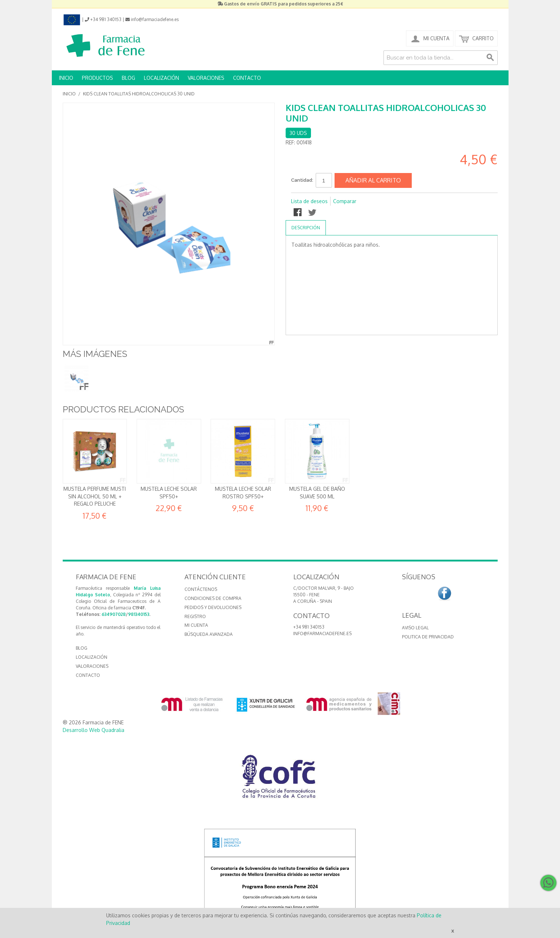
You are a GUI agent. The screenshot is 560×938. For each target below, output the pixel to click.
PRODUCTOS (98, 78)
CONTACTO (247, 78)
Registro (195, 616)
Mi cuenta (196, 625)
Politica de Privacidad (428, 637)
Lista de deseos (309, 201)
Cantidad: (302, 180)
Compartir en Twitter (313, 213)
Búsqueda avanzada (209, 634)
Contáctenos (201, 589)
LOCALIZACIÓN (161, 78)
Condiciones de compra (213, 598)
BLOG (128, 78)
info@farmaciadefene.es (322, 633)
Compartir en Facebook (298, 213)
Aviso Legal (415, 628)
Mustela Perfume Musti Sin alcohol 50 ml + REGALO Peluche (95, 496)
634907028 (114, 614)
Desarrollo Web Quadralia (94, 730)
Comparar (345, 201)
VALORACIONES (206, 78)
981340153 (139, 614)
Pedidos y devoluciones (213, 607)
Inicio (69, 94)
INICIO (66, 78)
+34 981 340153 (309, 627)
